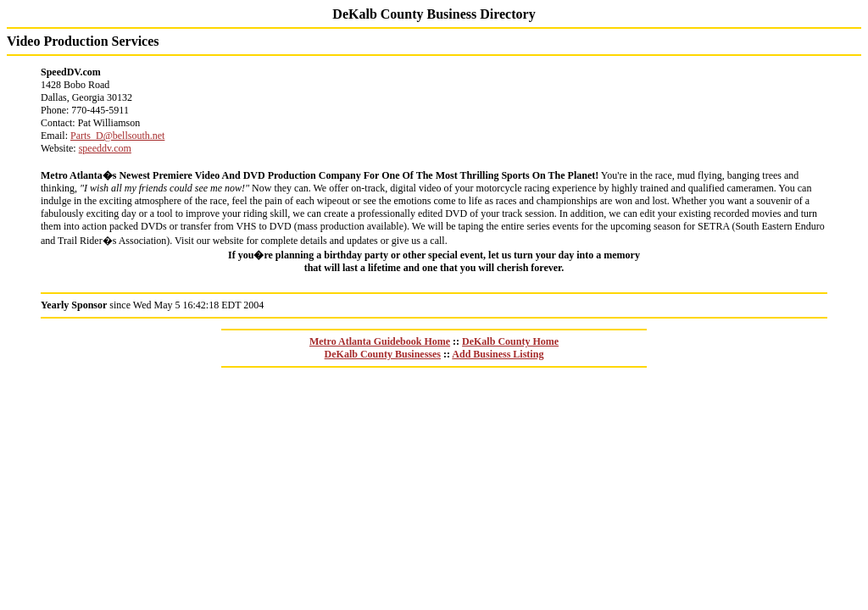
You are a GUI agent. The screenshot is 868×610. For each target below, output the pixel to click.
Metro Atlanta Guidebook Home (380, 341)
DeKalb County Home (510, 341)
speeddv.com (105, 148)
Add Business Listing (498, 354)
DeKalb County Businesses (383, 354)
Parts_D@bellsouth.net (117, 136)
